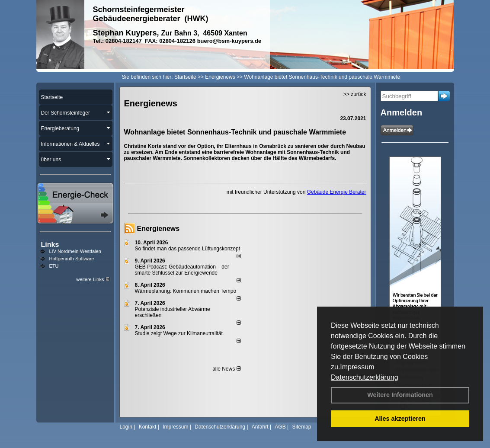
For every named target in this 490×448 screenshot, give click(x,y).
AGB (280, 427)
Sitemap (301, 427)
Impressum (357, 367)
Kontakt (148, 427)
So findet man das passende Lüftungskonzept (188, 249)
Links (50, 245)
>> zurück (355, 94)
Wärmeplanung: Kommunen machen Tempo (186, 291)
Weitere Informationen (400, 395)
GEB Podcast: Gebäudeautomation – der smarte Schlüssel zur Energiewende (182, 270)
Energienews (159, 229)
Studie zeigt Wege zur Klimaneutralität (179, 333)
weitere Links (93, 279)
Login (126, 427)
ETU (54, 266)
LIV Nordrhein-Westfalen (75, 251)
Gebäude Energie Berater (337, 192)
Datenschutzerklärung (365, 377)
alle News (226, 369)
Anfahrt (260, 427)
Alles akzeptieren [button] (400, 419)
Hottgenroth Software (72, 259)
